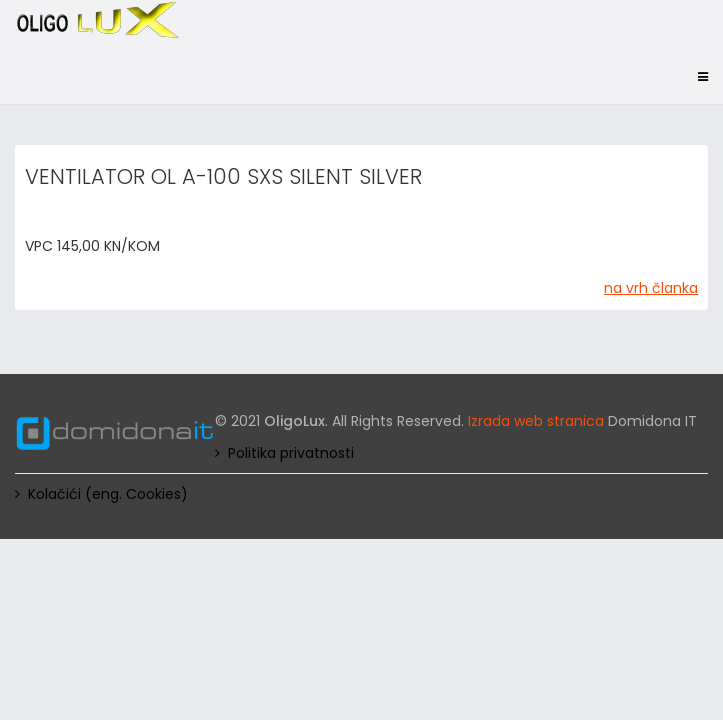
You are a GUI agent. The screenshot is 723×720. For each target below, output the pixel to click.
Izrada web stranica (536, 421)
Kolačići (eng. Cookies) (108, 494)
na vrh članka (651, 288)
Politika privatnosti (291, 453)
